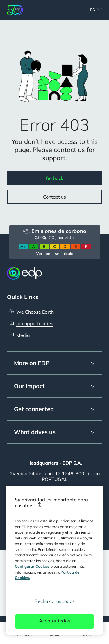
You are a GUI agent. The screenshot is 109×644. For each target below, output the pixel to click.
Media (23, 335)
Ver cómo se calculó (55, 254)
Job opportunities (35, 323)
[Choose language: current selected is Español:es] (90, 10)
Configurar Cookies (32, 566)
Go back (54, 178)
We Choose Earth (35, 312)
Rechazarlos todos (55, 601)
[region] (55, 560)
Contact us (54, 197)
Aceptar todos (54, 621)
